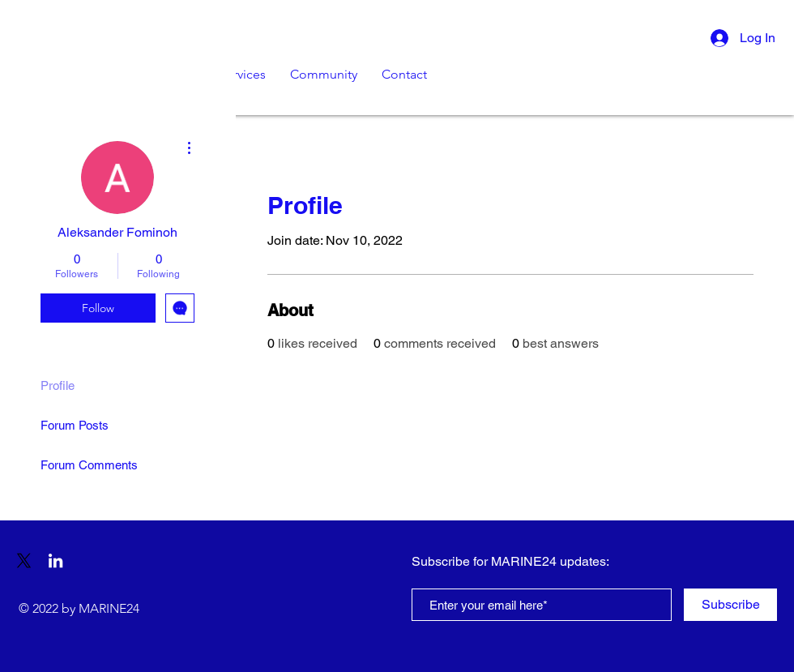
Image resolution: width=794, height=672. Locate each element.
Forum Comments (89, 465)
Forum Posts (75, 425)
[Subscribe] (730, 605)
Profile (58, 385)
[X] (24, 561)
